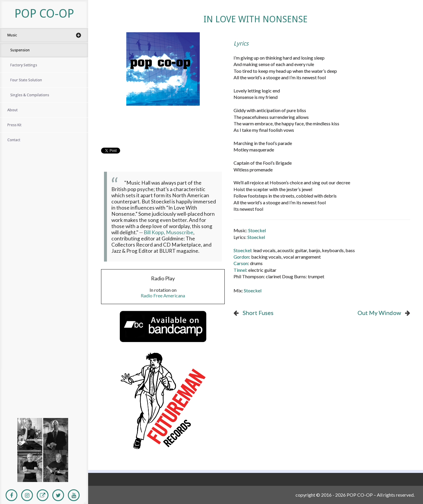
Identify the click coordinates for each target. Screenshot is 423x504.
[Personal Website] (43, 495)
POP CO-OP (44, 14)
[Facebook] (11, 495)
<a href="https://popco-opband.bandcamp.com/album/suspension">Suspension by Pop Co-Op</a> (163, 129)
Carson (241, 263)
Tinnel (240, 270)
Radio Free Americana (163, 295)
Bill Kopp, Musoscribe (168, 232)
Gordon (241, 257)
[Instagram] (27, 495)
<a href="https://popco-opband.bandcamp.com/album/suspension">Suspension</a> (43, 377)
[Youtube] (74, 495)
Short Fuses (258, 313)
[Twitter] (58, 495)
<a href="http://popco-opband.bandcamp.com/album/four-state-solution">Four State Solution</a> (43, 404)
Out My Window (379, 313)
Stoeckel (257, 230)
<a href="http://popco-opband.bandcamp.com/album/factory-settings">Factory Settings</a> (43, 390)
